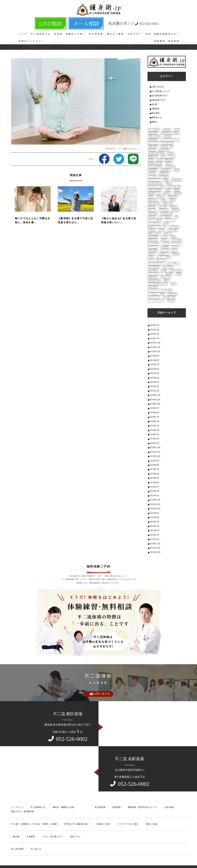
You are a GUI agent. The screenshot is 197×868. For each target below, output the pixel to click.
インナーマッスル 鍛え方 (160, 141)
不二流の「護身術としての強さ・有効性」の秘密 (34, 808)
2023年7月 (154, 457)
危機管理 (164, 170)
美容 (173, 196)
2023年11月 (155, 440)
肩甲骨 (152, 212)
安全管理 (153, 245)
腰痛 (166, 177)
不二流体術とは (41, 31)
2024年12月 (155, 386)
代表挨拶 (116, 792)
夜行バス (166, 271)
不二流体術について (161, 91)
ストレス (170, 216)
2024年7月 (154, 407)
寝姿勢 (169, 268)
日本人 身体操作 (165, 157)
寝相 (179, 268)
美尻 (169, 180)
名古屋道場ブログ (160, 95)
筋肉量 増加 (154, 274)
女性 (177, 128)
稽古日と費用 (116, 31)
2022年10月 (155, 495)
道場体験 (153, 138)
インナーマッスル (170, 138)
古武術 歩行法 (155, 180)
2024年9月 (154, 398)
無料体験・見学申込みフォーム (142, 792)
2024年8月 (154, 402)
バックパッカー (169, 245)
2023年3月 (154, 474)
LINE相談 (59, 22)
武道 (151, 193)
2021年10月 (155, 537)
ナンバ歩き (154, 239)
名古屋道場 (96, 31)
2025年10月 (155, 343)
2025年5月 (154, 365)
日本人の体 (154, 200)
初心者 (152, 148)
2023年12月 (155, 436)
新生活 (152, 203)
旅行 (166, 274)
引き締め (170, 164)
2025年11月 (155, 339)
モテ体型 (177, 235)
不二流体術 (154, 128)
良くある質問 (17, 833)
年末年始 (153, 209)
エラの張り (173, 258)
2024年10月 (155, 394)
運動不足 (153, 154)
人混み (152, 225)
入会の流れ (169, 792)
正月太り (164, 206)
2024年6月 (154, 411)
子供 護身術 (165, 212)
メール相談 (79, 22)
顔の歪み (168, 261)
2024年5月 (154, 415)
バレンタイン (155, 268)
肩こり (152, 206)
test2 (175, 242)
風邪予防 (173, 287)
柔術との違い (152, 808)
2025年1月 (154, 381)
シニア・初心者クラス (52, 821)
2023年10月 (155, 444)
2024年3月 (154, 424)
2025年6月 (154, 360)
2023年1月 (154, 482)
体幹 (151, 157)
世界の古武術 (155, 187)
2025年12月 (155, 335)
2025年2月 (154, 377)
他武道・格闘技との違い (70, 31)
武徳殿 (165, 242)
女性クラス (75, 821)
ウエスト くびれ (156, 183)
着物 (173, 232)
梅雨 (177, 187)
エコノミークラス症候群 (160, 284)
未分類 (154, 104)
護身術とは (157, 116)
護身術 (167, 128)
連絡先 (154, 120)
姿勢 (177, 167)
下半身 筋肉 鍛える (158, 277)
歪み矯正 (153, 264)
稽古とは (153, 235)
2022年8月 (154, 503)
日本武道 (164, 148)
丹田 (169, 161)
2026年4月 (154, 318)
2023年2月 (154, 478)
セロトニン (154, 290)
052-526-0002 (118, 22)
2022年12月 (155, 487)
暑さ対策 (172, 225)
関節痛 (176, 248)
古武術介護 (167, 209)
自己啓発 (153, 232)
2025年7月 (154, 356)
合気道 (152, 170)
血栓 (173, 277)
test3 (164, 232)
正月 (162, 225)
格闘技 (174, 203)
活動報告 (155, 108)
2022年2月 (154, 525)
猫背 (164, 196)
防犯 (168, 187)
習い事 (163, 203)
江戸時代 (174, 222)
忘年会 (167, 229)
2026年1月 (154, 331)
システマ (153, 242)
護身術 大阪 (167, 144)
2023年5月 (154, 466)
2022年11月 (155, 491)
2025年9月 (154, 348)
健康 (171, 151)
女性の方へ (135, 31)
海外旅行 (153, 271)
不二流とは (36, 833)
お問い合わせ (158, 87)
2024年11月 (155, 390)
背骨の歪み (176, 264)
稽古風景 (155, 112)
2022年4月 (154, 516)
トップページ (17, 792)
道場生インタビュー (31, 38)
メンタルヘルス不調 (158, 174)
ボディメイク (168, 154)
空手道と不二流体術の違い (76, 808)
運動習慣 (153, 144)
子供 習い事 (174, 183)
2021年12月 (155, 529)
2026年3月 (154, 323)
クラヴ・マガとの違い (128, 808)
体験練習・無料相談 (167, 38)
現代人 (165, 235)
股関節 (178, 190)
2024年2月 (154, 428)
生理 (166, 219)
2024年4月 (154, 419)
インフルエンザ (156, 294)
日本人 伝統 (154, 135)
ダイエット (154, 177)
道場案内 (153, 167)
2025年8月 (154, 352)
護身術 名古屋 (155, 161)
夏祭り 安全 (154, 229)
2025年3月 (154, 373)
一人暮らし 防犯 (156, 287)
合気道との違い (103, 808)
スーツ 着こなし (157, 255)
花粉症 (167, 190)
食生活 (171, 294)
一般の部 (15, 821)
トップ (23, 31)
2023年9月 (154, 449)
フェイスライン (156, 258)
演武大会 (168, 200)
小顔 (151, 252)
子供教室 (31, 821)
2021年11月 (155, 533)
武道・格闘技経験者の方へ (162, 31)
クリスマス (154, 219)
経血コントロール (157, 222)
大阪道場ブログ (159, 99)
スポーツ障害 (164, 252)
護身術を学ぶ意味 (170, 131)
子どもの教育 (155, 164)
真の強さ (153, 196)
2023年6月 (154, 461)
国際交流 (172, 193)
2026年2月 (154, 327)
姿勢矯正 (166, 167)
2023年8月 (154, 453)
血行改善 (153, 281)
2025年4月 (154, 369)
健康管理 (153, 131)
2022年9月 (154, 499)
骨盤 (164, 264)
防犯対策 (177, 177)
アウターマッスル (172, 239)
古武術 (167, 135)
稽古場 (176, 206)
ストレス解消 (155, 216)
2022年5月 (154, 512)
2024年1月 (154, 432)
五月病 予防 (169, 290)
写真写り (164, 248)
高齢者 (161, 193)
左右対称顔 (154, 261)
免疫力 (152, 248)
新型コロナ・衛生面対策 (23, 796)
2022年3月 (154, 520)
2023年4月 (154, 470)
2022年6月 (154, 508)
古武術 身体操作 (156, 151)
